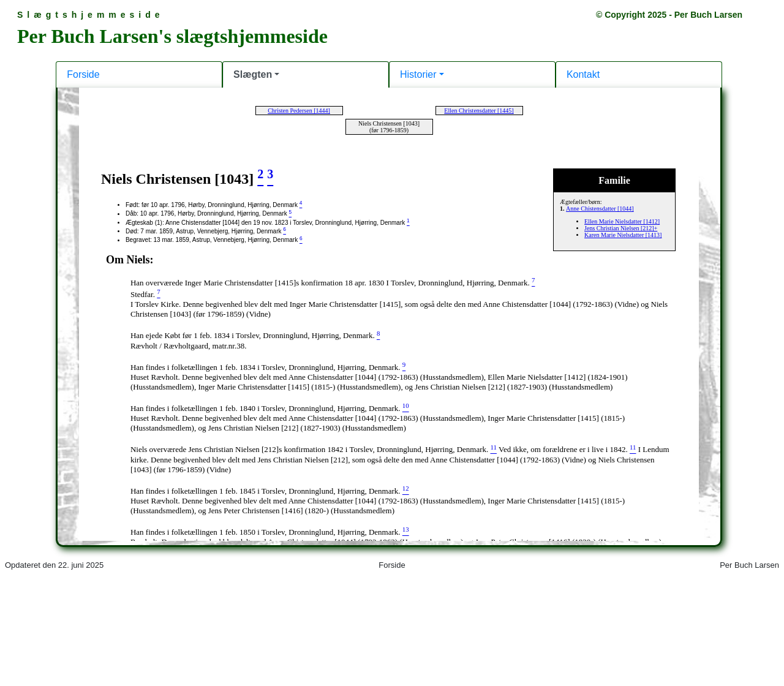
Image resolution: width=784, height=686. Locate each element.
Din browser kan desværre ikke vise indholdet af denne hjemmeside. (392, 342)
